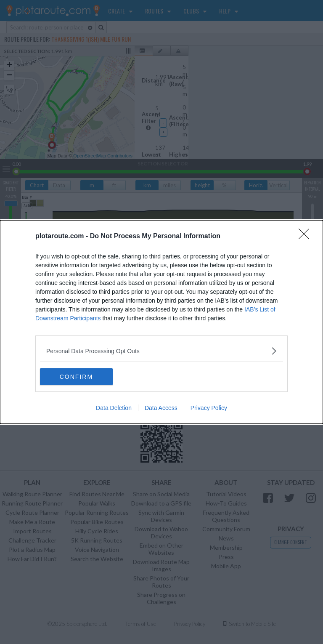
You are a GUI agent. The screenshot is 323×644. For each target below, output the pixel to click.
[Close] (307, 237)
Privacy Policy (209, 408)
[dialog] (161, 322)
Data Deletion (114, 408)
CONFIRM (80, 376)
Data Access (161, 408)
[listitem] (161, 351)
